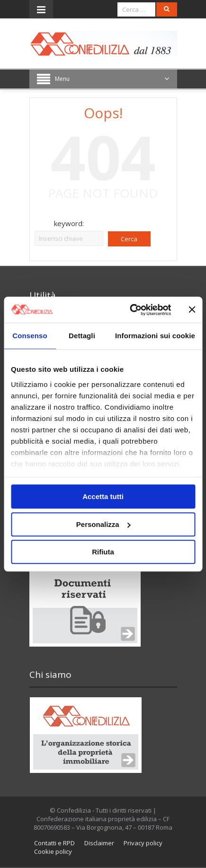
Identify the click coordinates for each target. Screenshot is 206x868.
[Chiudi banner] (192, 310)
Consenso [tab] (30, 336)
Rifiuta (103, 552)
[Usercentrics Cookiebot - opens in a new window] (130, 310)
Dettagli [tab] (82, 336)
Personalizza (103, 524)
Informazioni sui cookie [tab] (155, 336)
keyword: (69, 223)
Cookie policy (53, 851)
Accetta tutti (103, 496)
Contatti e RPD (54, 843)
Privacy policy (143, 843)
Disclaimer (99, 843)
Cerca (129, 239)
